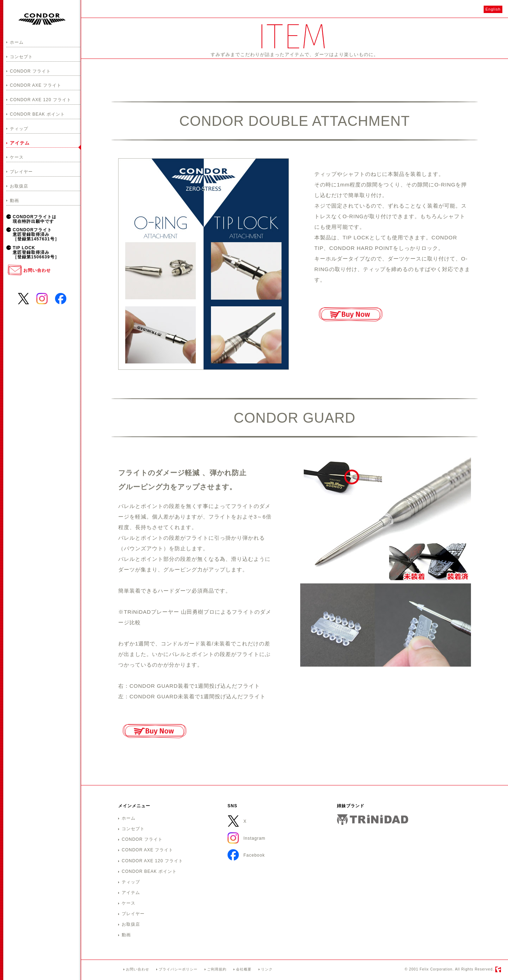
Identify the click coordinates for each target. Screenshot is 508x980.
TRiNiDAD (373, 820)
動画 (14, 201)
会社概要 (244, 969)
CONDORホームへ (102, 970)
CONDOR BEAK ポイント (37, 114)
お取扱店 (19, 186)
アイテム (20, 143)
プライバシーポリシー (178, 969)
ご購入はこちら (350, 314)
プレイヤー (21, 172)
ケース (17, 157)
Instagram (42, 298)
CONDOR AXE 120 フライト (41, 100)
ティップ (19, 129)
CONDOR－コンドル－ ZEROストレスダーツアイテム (42, 19)
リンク (267, 969)
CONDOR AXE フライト (36, 85)
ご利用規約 (217, 969)
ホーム (17, 42)
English (493, 9)
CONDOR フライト (30, 71)
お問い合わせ (37, 270)
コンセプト (21, 57)
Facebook (61, 298)
